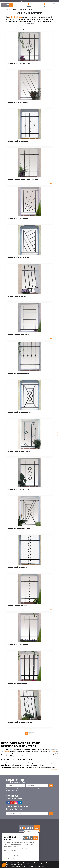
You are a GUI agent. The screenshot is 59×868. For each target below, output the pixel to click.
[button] (4, 865)
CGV (8, 865)
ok (51, 786)
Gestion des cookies (16, 865)
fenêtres (7, 752)
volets (53, 752)
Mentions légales (11, 863)
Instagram (16, 803)
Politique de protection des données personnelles (35, 863)
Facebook (8, 803)
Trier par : (23, 29)
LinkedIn (20, 803)
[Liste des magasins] (16, 786)
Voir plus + (9, 793)
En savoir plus (29, 24)
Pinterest (12, 803)
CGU (19, 863)
